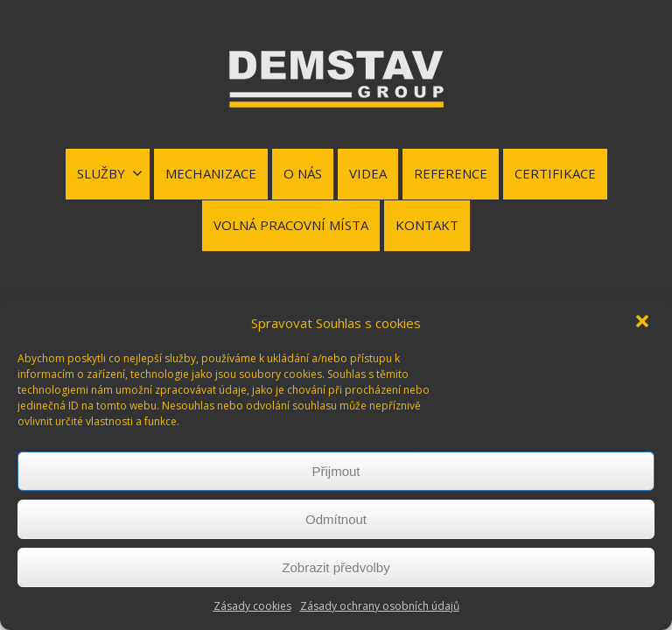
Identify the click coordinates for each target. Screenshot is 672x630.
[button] (644, 323)
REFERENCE (451, 173)
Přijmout (336, 471)
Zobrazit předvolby (336, 567)
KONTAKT (427, 225)
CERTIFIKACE (555, 173)
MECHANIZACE (211, 173)
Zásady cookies (252, 606)
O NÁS (303, 173)
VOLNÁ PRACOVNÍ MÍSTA (291, 225)
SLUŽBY (110, 173)
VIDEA (368, 173)
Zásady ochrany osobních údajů (380, 606)
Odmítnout (336, 519)
